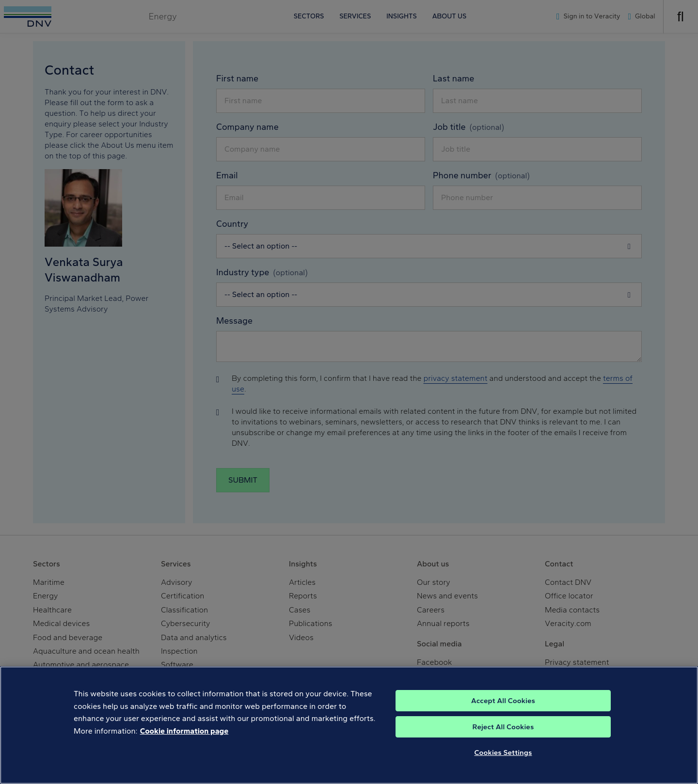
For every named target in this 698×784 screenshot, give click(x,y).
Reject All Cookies (503, 730)
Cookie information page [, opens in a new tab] (184, 734)
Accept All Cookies (503, 704)
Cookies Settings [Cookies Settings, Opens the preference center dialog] (503, 755)
